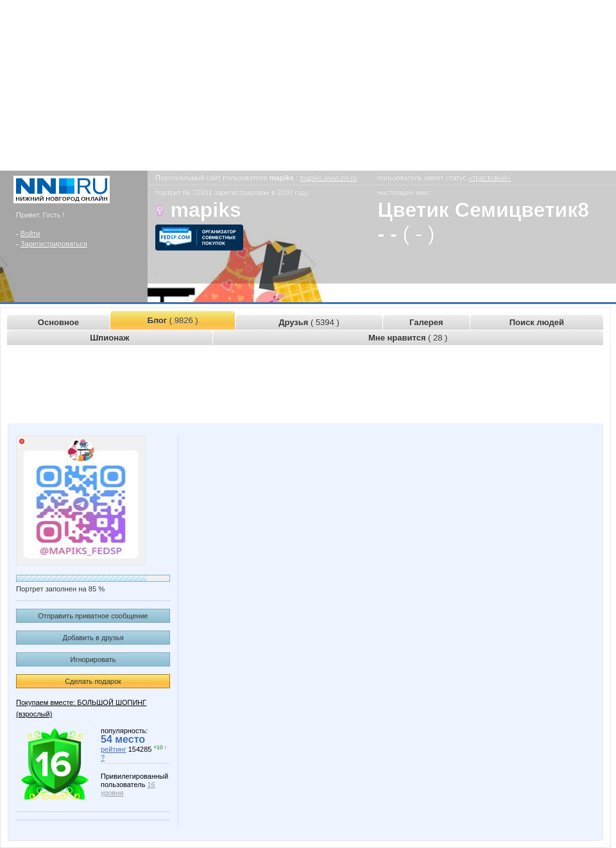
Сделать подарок (93, 681)
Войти (30, 233)
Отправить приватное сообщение (93, 616)
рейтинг (114, 749)
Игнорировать (93, 659)
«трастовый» (490, 178)
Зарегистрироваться (54, 244)
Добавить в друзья (93, 638)
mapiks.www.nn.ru (328, 178)
